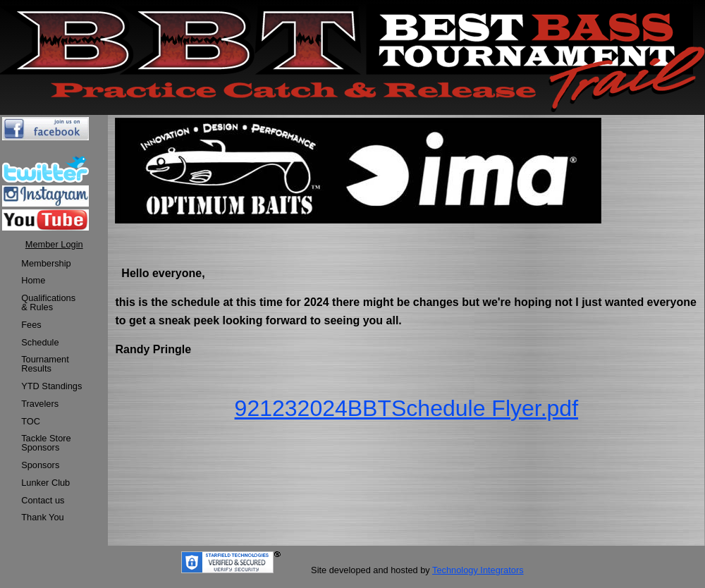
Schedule (40, 342)
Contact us (43, 500)
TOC (31, 421)
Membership (46, 263)
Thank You (43, 517)
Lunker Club (45, 483)
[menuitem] (51, 264)
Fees (31, 325)
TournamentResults (45, 364)
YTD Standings (51, 386)
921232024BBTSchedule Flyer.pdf (406, 408)
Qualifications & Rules (48, 302)
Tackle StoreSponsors (46, 443)
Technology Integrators (478, 570)
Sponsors (40, 465)
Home (33, 280)
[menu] (51, 391)
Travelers (40, 404)
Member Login (54, 244)
